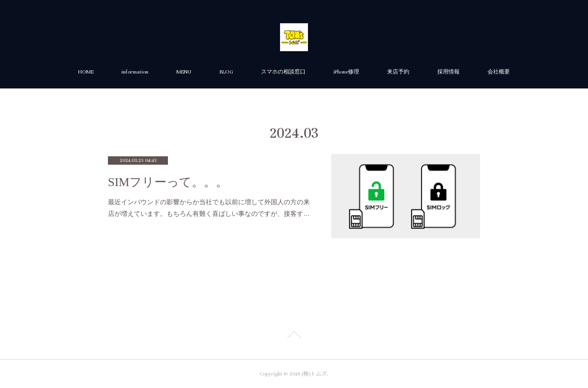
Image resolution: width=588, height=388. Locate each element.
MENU (184, 72)
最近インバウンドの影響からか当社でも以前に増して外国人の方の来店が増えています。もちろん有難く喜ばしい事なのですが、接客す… (209, 208)
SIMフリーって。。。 (168, 182)
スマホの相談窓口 (283, 72)
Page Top (294, 336)
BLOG (226, 72)
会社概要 (499, 72)
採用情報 (448, 72)
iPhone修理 (346, 72)
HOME (86, 72)
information (135, 72)
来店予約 (398, 72)
